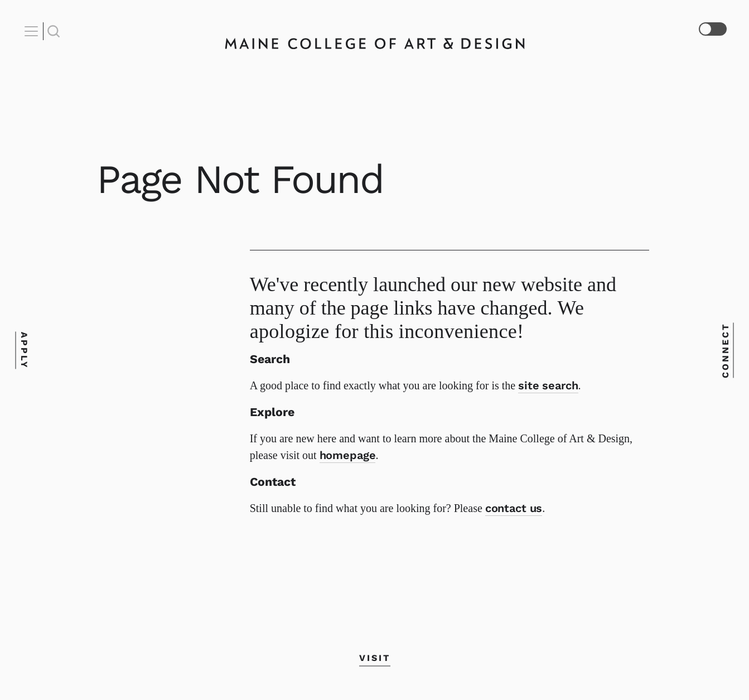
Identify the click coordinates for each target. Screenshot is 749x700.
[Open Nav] (33, 31)
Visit (375, 658)
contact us (514, 508)
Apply (24, 350)
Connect (725, 350)
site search (548, 385)
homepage (348, 455)
